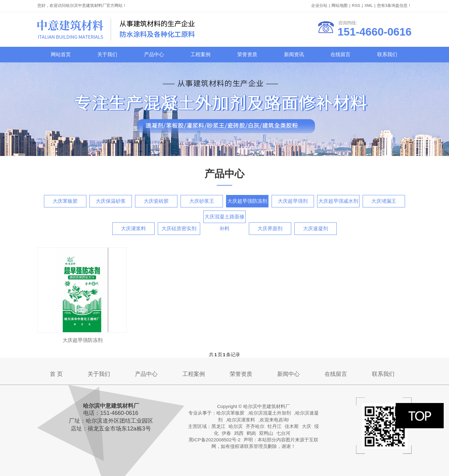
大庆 (307, 426)
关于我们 (107, 54)
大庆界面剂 (270, 228)
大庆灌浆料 (133, 228)
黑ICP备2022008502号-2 (215, 440)
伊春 (226, 433)
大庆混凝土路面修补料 (224, 219)
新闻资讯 (294, 54)
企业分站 (319, 5)
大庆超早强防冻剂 (247, 201)
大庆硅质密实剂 (179, 228)
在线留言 (340, 54)
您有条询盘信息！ (394, 5)
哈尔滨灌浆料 (241, 420)
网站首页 (61, 54)
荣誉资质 (247, 54)
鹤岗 (251, 433)
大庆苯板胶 (65, 201)
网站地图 (340, 5)
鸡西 (239, 433)
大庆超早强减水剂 (338, 201)
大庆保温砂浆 (111, 201)
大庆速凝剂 (316, 228)
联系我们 (387, 54)
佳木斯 (292, 426)
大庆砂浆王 (202, 201)
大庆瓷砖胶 (156, 201)
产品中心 (154, 54)
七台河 (283, 433)
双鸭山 (266, 433)
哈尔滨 (236, 426)
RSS (356, 5)
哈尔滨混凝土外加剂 (270, 413)
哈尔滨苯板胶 (230, 413)
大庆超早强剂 (293, 201)
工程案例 (200, 54)
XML (369, 5)
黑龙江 (218, 426)
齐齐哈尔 (255, 426)
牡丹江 (275, 426)
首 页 (56, 374)
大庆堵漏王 (384, 201)
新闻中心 (288, 374)
